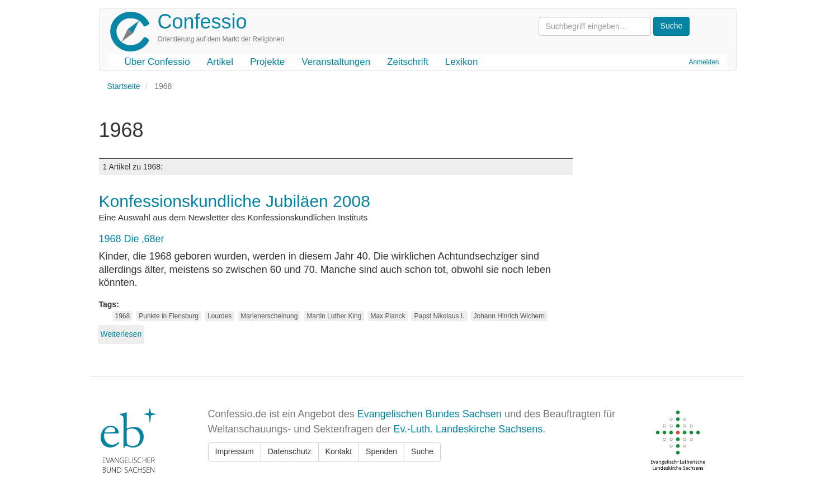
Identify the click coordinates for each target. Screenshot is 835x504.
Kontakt (339, 451)
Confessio (202, 22)
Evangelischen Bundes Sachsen (430, 414)
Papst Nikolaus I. (439, 316)
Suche (422, 451)
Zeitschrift (408, 62)
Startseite (124, 86)
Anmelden (704, 62)
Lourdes (220, 316)
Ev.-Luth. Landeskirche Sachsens (468, 429)
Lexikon (462, 62)
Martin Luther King (334, 316)
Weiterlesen (121, 334)
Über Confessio (157, 62)
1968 (123, 316)
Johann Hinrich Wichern (509, 316)
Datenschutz (290, 451)
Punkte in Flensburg (169, 316)
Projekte (267, 62)
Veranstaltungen (336, 62)
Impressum (235, 451)
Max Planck (388, 316)
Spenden (381, 451)
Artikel (220, 62)
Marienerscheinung (269, 316)
